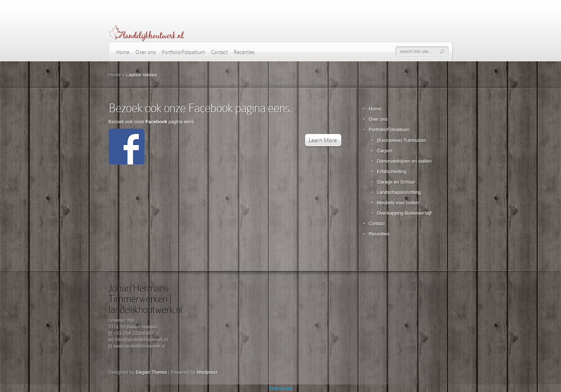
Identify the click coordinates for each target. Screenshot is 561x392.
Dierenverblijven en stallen (404, 161)
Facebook (156, 122)
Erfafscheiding (392, 171)
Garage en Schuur (396, 182)
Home (123, 52)
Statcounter (280, 388)
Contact (219, 52)
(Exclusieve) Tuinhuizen (402, 140)
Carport (385, 151)
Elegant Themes (151, 372)
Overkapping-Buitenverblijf (404, 213)
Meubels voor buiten (398, 203)
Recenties (244, 52)
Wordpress (207, 372)
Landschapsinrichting (399, 192)
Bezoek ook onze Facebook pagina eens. (200, 108)
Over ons (146, 52)
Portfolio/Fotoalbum (183, 52)
